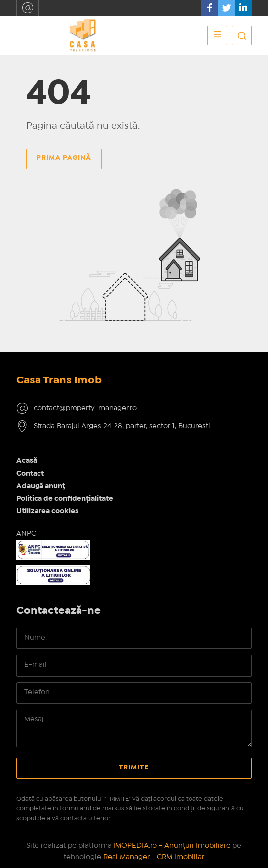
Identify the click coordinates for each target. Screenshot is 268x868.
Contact (30, 474)
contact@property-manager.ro (28, 8)
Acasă (27, 461)
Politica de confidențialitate (65, 499)
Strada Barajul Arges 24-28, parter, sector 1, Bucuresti (122, 426)
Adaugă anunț (41, 486)
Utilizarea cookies (47, 511)
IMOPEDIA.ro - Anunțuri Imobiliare (172, 846)
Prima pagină (64, 158)
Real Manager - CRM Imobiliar (154, 857)
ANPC (26, 534)
